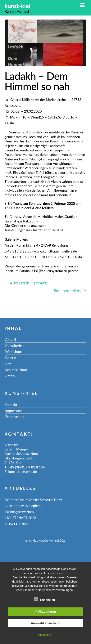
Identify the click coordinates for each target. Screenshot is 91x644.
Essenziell (45, 599)
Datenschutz (15, 417)
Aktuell (11, 339)
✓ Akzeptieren (45, 611)
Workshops (14, 351)
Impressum (13, 411)
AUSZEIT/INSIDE (18, 524)
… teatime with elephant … (25, 506)
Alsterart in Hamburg (26, 283)
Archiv (10, 376)
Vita (8, 364)
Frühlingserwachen (19, 512)
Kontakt (11, 405)
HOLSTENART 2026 (21, 518)
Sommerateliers (70, 290)
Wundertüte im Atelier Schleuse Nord (33, 500)
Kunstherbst (14, 346)
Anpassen (45, 635)
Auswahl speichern (45, 623)
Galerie (11, 358)
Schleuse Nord (16, 370)
